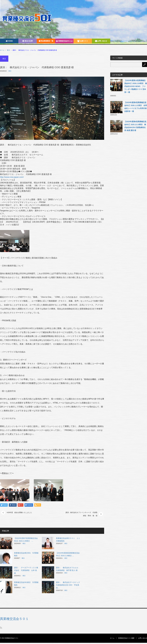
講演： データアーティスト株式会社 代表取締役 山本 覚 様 (26, 570)
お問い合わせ (101, 41)
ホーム (112, 638)
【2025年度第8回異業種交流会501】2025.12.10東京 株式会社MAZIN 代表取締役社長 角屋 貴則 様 (135, 126)
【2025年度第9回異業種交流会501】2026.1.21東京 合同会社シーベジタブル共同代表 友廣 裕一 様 (136, 107)
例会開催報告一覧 (46, 41)
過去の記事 (28, 41)
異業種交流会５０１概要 (126, 638)
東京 (8, 50)
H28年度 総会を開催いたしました (19, 512)
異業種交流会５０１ (14, 619)
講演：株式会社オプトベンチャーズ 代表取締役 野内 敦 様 (81, 514)
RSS (1, 628)
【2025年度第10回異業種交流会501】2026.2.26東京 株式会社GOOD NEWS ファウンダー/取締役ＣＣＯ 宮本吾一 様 (136, 86)
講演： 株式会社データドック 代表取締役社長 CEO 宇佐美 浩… (69, 585)
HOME (9, 41)
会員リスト (83, 41)
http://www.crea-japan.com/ (12, 177)
